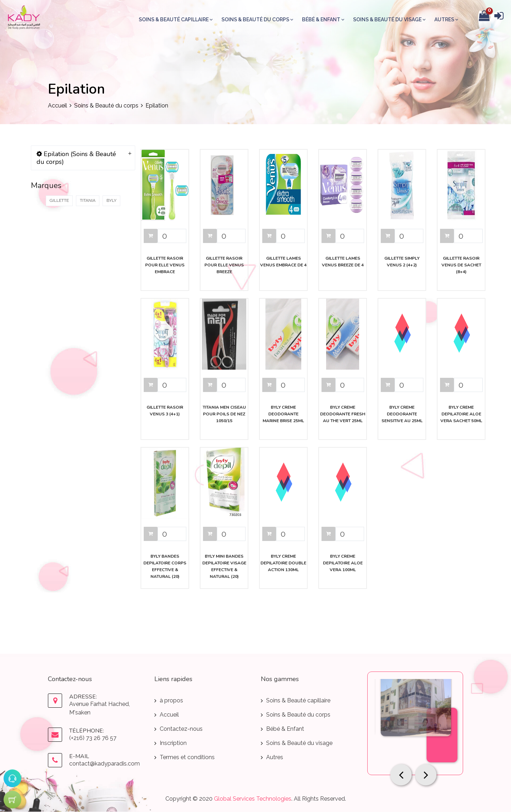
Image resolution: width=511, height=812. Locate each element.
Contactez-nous (181, 729)
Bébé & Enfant (324, 20)
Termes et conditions (187, 757)
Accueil (57, 106)
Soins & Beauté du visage (390, 20)
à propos (171, 700)
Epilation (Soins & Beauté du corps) (76, 158)
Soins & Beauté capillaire (176, 20)
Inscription (173, 743)
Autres (447, 20)
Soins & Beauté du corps (258, 20)
